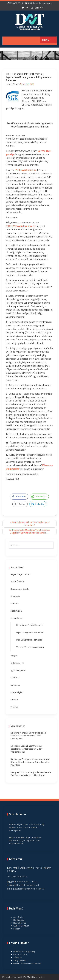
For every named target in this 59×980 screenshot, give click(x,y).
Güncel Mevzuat (20, 926)
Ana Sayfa (17, 917)
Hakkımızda (16, 611)
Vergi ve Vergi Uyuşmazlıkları (30, 647)
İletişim (14, 656)
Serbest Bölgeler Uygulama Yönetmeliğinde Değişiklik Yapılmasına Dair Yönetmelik (30, 531)
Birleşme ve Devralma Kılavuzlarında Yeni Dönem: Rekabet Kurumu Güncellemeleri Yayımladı (30, 762)
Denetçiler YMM (27, 84)
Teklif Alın (37, 8)
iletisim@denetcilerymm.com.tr (22, 885)
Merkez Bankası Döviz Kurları (26, 963)
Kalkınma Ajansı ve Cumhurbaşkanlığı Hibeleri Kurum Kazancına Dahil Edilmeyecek (28, 736)
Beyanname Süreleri (20, 589)
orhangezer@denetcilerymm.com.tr (24, 889)
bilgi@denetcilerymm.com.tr (40, 3)
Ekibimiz (14, 604)
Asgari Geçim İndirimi (21, 574)
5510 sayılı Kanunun (25, 170)
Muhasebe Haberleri (11, 977)
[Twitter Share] (20, 504)
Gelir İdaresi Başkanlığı (23, 952)
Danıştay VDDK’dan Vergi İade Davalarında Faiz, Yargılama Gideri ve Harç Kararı (31, 774)
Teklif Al (14, 707)
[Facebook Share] (19, 497)
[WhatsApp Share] (39, 497)
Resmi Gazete (19, 955)
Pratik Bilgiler (17, 692)
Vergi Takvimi (18, 960)
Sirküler (14, 700)
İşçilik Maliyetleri (18, 670)
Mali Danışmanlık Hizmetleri (29, 640)
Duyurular (15, 596)
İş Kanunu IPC (17, 663)
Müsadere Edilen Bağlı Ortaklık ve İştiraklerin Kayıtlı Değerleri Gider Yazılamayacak (27, 749)
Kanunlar (15, 678)
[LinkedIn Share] (38, 504)
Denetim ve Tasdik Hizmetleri (30, 625)
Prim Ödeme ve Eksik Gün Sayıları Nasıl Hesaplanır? (29, 524)
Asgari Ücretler (18, 582)
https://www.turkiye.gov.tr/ (21, 226)
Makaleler (15, 685)
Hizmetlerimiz (17, 618)
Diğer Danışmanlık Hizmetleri (30, 632)
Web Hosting (39, 977)
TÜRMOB (16, 957)
